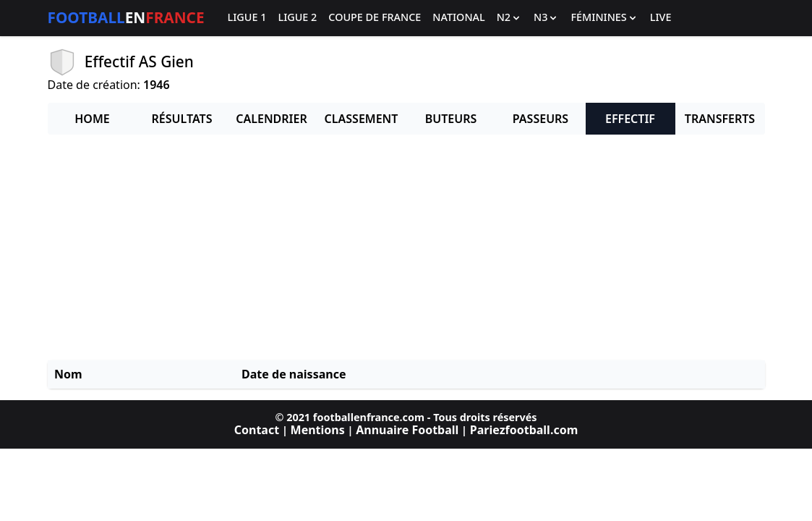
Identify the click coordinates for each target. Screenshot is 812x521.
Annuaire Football (407, 430)
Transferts (720, 119)
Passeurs (540, 119)
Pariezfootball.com (524, 430)
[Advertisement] (406, 247)
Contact (257, 430)
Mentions (318, 430)
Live (661, 18)
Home (92, 119)
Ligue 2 (297, 18)
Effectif (630, 119)
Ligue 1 (247, 18)
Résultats (182, 119)
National (458, 18)
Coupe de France (375, 18)
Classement (362, 119)
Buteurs (451, 119)
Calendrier (271, 119)
